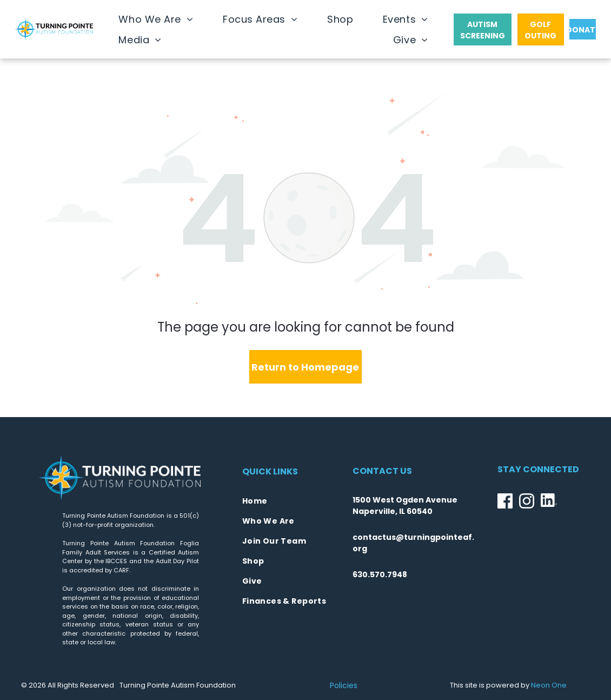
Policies (344, 685)
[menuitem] (156, 19)
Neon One (549, 685)
